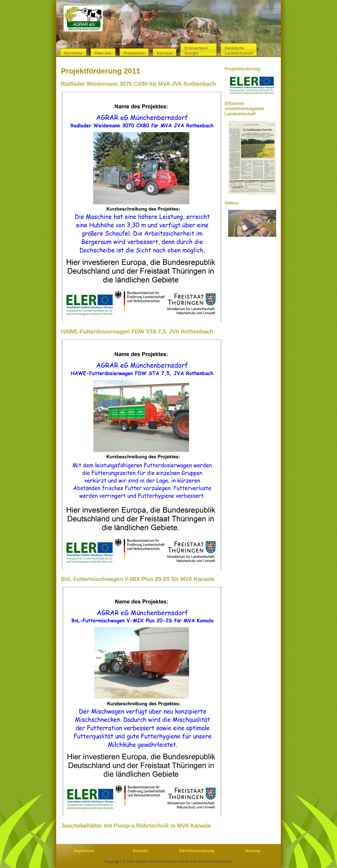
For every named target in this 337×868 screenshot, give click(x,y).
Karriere (165, 53)
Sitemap (253, 851)
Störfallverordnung (197, 851)
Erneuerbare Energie (196, 51)
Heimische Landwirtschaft (239, 51)
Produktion (134, 53)
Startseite (73, 53)
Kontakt (141, 851)
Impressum (84, 851)
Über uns (103, 53)
